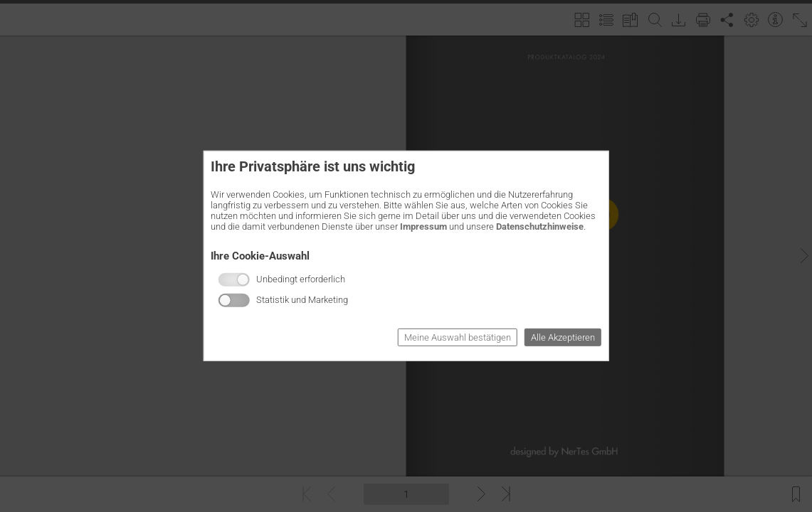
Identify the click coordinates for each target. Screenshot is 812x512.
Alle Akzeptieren (563, 337)
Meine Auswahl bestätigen (458, 337)
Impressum (423, 226)
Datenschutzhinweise (540, 226)
